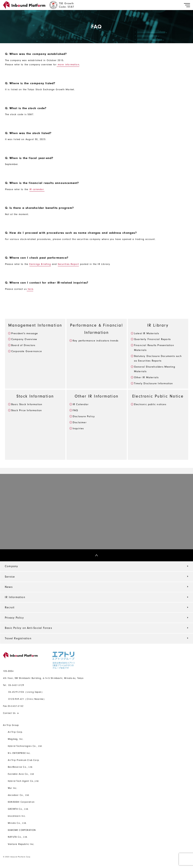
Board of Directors (23, 345)
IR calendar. (37, 189)
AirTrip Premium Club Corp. (24, 760)
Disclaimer (80, 422)
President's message (25, 333)
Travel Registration (18, 638)
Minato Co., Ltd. (17, 823)
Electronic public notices (150, 404)
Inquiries (78, 428)
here (30, 289)
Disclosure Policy (84, 416)
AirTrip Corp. (15, 732)
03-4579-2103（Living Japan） (26, 692)
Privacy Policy (14, 618)
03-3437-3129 (14, 685)
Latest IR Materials (147, 333)
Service (10, 577)
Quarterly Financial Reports (152, 339)
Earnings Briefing (40, 264)
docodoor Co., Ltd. (19, 795)
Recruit (10, 607)
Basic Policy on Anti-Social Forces (28, 628)
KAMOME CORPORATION (22, 830)
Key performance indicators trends (96, 341)
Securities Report (68, 264)
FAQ (75, 410)
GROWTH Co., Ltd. (18, 809)
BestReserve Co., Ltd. (20, 767)
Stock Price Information (27, 410)
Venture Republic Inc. (21, 844)
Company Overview (24, 339)
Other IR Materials (146, 377)
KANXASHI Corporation (21, 802)
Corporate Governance (27, 351)
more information (68, 65)
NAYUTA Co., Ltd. (18, 837)
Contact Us (9, 713)
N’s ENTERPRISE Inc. (19, 753)
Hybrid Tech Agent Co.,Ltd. (24, 781)
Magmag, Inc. (16, 739)
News (9, 587)
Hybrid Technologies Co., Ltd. (25, 746)
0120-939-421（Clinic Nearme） (27, 699)
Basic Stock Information (27, 404)
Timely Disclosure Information (154, 383)
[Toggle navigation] (187, 5)
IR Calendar (81, 404)
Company (11, 566)
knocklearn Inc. (17, 816)
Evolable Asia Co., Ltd (21, 774)
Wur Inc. (13, 788)
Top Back (6, 555)
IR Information (15, 597)
